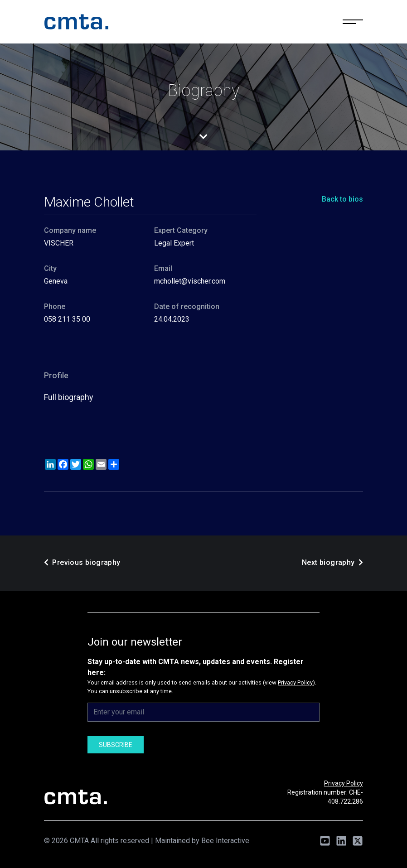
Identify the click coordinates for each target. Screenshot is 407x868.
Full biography (69, 397)
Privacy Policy (295, 682)
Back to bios (342, 199)
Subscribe (116, 745)
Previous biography (82, 562)
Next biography (332, 562)
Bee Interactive (225, 841)
